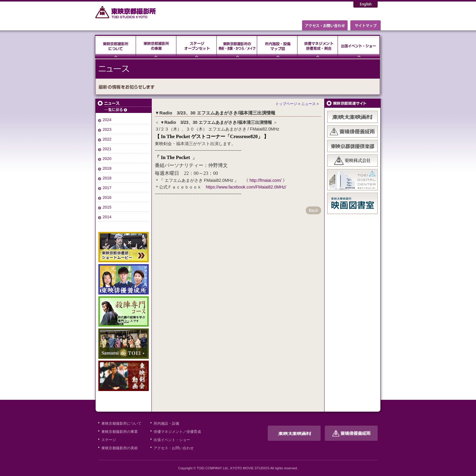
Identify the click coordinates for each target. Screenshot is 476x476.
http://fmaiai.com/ (265, 180)
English (365, 5)
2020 (107, 159)
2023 (107, 129)
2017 (107, 188)
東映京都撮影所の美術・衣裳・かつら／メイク (237, 46)
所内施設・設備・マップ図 (277, 46)
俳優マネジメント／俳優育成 (177, 432)
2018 (107, 178)
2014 (107, 217)
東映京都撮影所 (126, 12)
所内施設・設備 (166, 423)
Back (313, 210)
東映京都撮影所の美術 (120, 448)
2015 (107, 207)
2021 (107, 149)
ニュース (124, 106)
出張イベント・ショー (359, 46)
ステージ (197, 46)
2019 (107, 168)
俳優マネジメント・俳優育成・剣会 (318, 46)
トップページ (286, 104)
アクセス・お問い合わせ (174, 448)
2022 (107, 139)
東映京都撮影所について (116, 46)
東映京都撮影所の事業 (156, 46)
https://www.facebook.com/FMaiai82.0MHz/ (246, 187)
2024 (107, 120)
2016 (107, 197)
